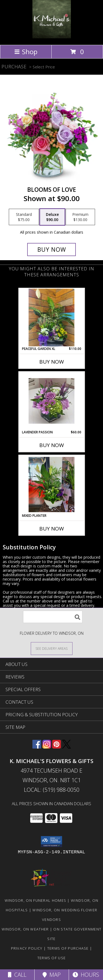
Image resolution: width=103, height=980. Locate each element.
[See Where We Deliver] (52, 648)
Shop (26, 52)
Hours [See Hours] (86, 975)
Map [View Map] (52, 975)
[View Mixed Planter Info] (51, 485)
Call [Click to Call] (17, 975)
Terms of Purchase (68, 948)
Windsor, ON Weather (25, 929)
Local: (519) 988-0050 (52, 790)
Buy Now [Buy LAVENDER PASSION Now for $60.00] (52, 445)
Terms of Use (52, 958)
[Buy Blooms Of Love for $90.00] (52, 250)
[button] (51, 842)
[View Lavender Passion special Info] (51, 401)
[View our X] (66, 747)
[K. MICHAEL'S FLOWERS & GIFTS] (52, 37)
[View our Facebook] (37, 747)
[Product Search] (53, 617)
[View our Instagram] (47, 747)
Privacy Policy (27, 948)
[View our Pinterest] (57, 747)
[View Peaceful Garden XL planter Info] (51, 318)
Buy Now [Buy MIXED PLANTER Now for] (52, 529)
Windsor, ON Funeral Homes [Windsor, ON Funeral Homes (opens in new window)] (36, 900)
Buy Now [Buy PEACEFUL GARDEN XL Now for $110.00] (52, 362)
